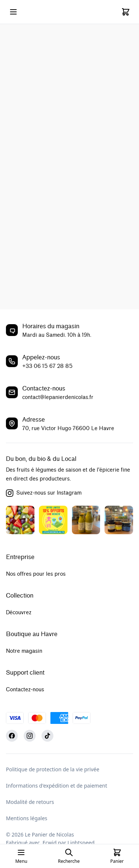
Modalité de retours (30, 802)
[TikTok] (47, 736)
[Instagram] (30, 736)
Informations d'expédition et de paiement (57, 786)
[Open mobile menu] (13, 12)
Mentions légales (27, 818)
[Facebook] (12, 736)
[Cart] (126, 12)
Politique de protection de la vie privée (53, 769)
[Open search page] (69, 856)
